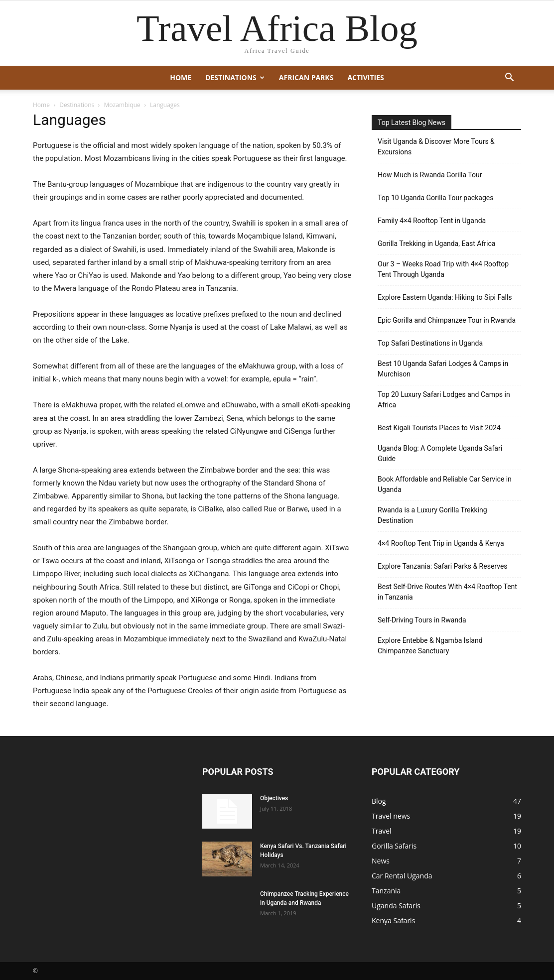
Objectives (274, 798)
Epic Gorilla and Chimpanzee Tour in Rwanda (447, 320)
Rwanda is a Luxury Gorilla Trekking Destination (432, 515)
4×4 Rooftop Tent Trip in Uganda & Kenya (441, 543)
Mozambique (122, 105)
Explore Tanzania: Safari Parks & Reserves (443, 566)
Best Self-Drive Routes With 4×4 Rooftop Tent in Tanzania (447, 592)
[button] (509, 78)
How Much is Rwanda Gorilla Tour (430, 175)
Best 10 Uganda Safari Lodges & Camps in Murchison (443, 369)
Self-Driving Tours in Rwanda (422, 620)
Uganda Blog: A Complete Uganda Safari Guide (440, 453)
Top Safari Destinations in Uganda (430, 343)
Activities (365, 77)
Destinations (235, 77)
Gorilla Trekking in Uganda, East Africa (436, 244)
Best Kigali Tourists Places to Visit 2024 (439, 428)
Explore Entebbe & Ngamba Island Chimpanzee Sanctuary (430, 646)
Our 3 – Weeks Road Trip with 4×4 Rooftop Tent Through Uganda (443, 269)
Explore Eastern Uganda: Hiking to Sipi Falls (445, 297)
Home (181, 77)
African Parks (306, 77)
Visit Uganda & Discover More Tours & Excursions (436, 147)
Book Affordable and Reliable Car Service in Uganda (445, 484)
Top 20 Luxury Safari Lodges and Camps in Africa (444, 400)
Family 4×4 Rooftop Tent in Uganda (432, 221)
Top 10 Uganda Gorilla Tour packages (435, 198)
